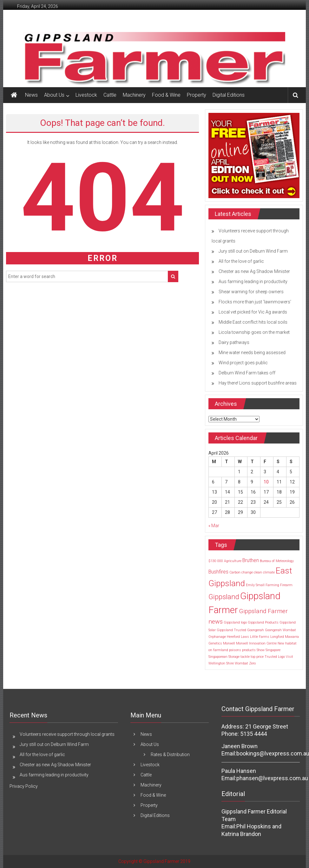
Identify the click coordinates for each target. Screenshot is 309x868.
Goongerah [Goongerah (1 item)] (256, 630)
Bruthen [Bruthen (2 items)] (251, 560)
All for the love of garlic (241, 261)
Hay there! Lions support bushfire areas (258, 383)
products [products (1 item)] (249, 650)
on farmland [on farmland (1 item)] (218, 650)
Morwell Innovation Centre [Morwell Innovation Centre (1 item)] (256, 643)
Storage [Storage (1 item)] (234, 657)
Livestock (86, 95)
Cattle (110, 95)
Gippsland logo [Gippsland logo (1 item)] (235, 622)
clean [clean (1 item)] (258, 572)
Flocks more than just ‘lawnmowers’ (255, 302)
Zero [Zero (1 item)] (252, 663)
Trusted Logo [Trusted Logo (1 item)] (275, 657)
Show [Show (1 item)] (261, 650)
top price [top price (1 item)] (257, 657)
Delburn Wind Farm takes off (247, 373)
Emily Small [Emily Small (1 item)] (255, 585)
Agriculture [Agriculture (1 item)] (233, 561)
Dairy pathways (234, 342)
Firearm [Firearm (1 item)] (286, 585)
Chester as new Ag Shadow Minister (254, 271)
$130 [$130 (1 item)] (212, 561)
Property (197, 95)
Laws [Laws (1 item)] (245, 637)
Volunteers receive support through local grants (67, 734)
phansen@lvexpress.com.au (272, 778)
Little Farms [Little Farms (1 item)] (260, 637)
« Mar (214, 526)
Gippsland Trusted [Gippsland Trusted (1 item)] (231, 630)
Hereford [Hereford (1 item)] (233, 637)
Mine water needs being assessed (252, 353)
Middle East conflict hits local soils (253, 322)
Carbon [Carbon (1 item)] (235, 572)
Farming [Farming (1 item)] (272, 585)
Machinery (134, 95)
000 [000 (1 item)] (220, 561)
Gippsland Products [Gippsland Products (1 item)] (263, 622)
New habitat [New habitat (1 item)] (287, 643)
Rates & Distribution (170, 755)
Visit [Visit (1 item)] (289, 657)
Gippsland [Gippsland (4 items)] (224, 597)
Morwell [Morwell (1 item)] (229, 643)
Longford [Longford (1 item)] (277, 637)
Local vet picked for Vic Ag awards (253, 312)
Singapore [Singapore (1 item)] (273, 650)
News (31, 95)
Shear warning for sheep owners (251, 292)
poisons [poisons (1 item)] (235, 650)
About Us (54, 95)
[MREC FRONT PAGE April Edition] (254, 155)
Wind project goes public (243, 363)
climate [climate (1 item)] (269, 572)
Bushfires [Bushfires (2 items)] (218, 572)
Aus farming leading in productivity (253, 282)
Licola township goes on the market (254, 332)
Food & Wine (166, 95)
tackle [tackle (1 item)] (245, 657)
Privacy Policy (24, 786)
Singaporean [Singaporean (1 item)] (218, 657)
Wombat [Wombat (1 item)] (241, 663)
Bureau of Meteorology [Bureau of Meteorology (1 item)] (277, 561)
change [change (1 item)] (247, 572)
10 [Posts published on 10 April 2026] (266, 482)
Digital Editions (229, 95)
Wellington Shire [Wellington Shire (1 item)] (221, 663)
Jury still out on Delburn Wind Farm (253, 251)
